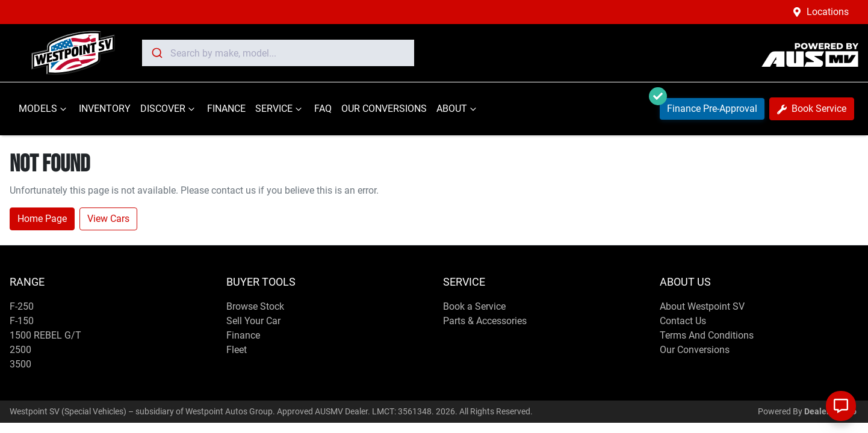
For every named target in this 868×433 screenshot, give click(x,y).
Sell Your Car (253, 321)
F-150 (22, 321)
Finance (243, 335)
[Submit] (156, 53)
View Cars (108, 219)
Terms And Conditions (707, 335)
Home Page (42, 219)
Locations (828, 12)
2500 (20, 350)
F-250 (22, 306)
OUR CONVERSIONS (384, 109)
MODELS (44, 109)
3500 (20, 364)
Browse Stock (255, 306)
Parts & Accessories (485, 321)
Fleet (237, 350)
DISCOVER (169, 109)
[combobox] (278, 53)
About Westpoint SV (702, 306)
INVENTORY (105, 109)
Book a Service (474, 306)
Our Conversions (695, 350)
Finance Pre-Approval (708, 106)
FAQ (323, 109)
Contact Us (683, 321)
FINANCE (226, 109)
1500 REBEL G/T (45, 335)
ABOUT (458, 109)
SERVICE (280, 109)
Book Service (812, 109)
